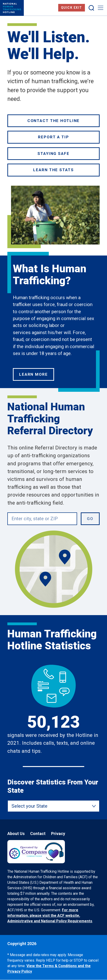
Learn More (33, 374)
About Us (16, 834)
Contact (38, 834)
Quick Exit (72, 8)
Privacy (58, 834)
